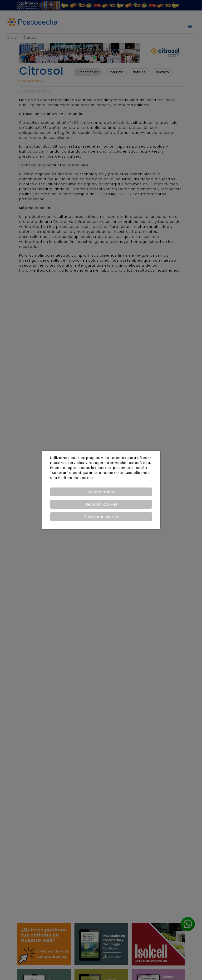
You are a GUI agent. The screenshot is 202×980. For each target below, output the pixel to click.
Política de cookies (76, 478)
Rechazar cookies (101, 504)
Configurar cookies (101, 517)
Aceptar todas (101, 492)
